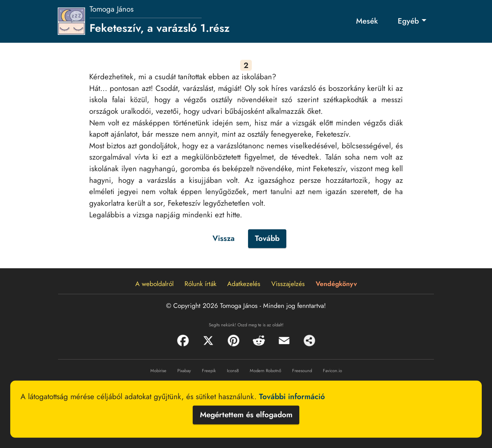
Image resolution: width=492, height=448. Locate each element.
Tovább (267, 238)
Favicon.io (332, 371)
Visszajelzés (288, 284)
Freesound (302, 371)
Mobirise (158, 371)
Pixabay (184, 371)
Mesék (367, 21)
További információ (292, 396)
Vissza (224, 238)
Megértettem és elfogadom (246, 415)
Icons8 (233, 371)
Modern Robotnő (265, 371)
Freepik (209, 371)
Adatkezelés (244, 284)
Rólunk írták (200, 284)
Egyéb (408, 21)
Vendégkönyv (336, 284)
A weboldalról (154, 284)
